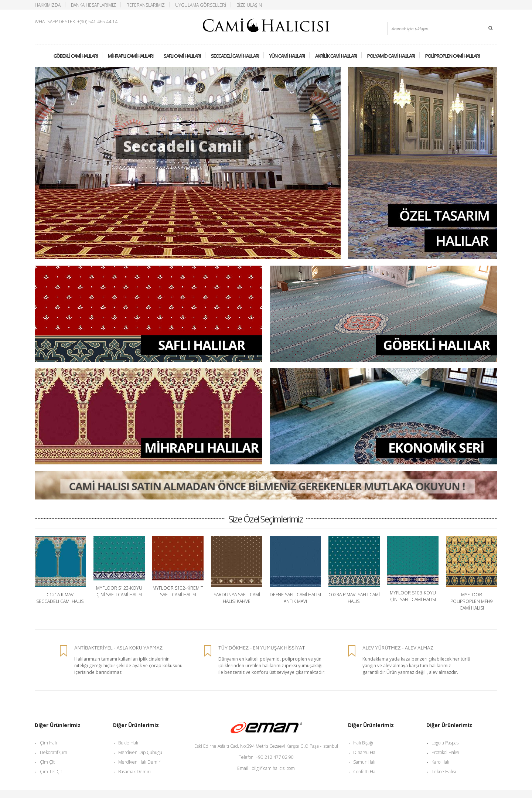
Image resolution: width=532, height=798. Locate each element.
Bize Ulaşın (249, 5)
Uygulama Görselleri (201, 5)
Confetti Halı (365, 772)
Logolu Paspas (445, 743)
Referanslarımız (146, 5)
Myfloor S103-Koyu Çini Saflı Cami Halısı (413, 596)
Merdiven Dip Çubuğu (140, 752)
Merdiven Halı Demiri (140, 762)
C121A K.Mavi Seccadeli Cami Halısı (60, 598)
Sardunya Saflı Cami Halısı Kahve (237, 598)
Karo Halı (440, 762)
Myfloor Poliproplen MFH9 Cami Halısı (472, 601)
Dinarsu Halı (365, 752)
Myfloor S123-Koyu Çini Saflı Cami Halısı (119, 591)
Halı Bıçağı (363, 743)
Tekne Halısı (444, 772)
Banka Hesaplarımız (93, 5)
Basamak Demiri (134, 772)
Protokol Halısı (445, 752)
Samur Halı (364, 762)
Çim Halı (48, 743)
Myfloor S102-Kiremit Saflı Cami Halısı (178, 591)
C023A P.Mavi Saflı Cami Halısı (354, 598)
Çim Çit (47, 762)
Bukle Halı (128, 743)
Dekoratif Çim (54, 752)
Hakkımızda (48, 5)
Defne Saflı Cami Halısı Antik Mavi (295, 598)
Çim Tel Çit (51, 772)
